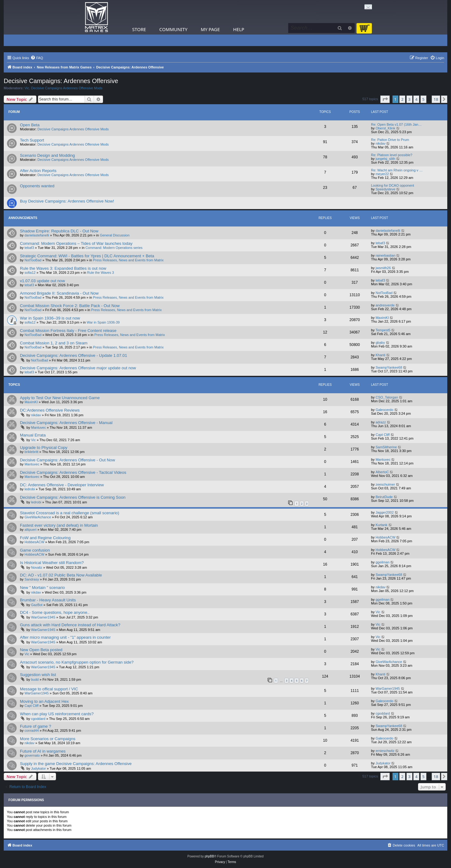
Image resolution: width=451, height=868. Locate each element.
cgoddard (38, 719)
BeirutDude (384, 497)
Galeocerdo (385, 410)
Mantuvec (39, 427)
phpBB (209, 856)
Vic (27, 88)
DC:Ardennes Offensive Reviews (50, 410)
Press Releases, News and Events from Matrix (128, 260)
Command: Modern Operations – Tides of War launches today (76, 243)
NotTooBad (33, 260)
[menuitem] (37, 58)
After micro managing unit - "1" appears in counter (65, 637)
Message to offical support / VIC (49, 689)
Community (173, 29)
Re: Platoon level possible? (392, 155)
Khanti (381, 355)
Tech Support (32, 140)
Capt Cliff (383, 435)
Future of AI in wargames (43, 751)
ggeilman (383, 562)
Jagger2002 (385, 512)
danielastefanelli (37, 235)
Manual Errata (33, 435)
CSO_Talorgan (387, 397)
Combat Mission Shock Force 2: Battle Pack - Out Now (70, 306)
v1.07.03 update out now (42, 281)
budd (35, 679)
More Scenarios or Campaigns (48, 739)
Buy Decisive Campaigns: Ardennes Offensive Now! (67, 201)
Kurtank (382, 525)
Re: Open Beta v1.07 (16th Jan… (396, 124)
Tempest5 (383, 330)
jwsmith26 (383, 268)
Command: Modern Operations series (114, 248)
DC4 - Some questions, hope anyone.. (55, 612)
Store (139, 29)
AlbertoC (382, 472)
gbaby (380, 343)
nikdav (381, 143)
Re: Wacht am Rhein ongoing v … (397, 170)
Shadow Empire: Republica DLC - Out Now (59, 231)
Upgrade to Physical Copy (44, 448)
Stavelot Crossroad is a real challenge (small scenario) (70, 513)
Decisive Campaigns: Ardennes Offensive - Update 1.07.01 (73, 355)
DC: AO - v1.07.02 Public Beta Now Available (61, 575)
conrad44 (32, 730)
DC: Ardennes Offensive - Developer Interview (62, 485)
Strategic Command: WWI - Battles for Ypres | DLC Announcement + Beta (87, 256)
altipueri (31, 530)
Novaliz (37, 567)
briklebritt (32, 452)
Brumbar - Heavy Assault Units (48, 600)
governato (32, 755)
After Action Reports (38, 171)
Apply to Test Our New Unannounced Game (60, 398)
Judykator (39, 768)
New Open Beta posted (41, 650)
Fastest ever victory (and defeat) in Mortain (59, 525)
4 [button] (416, 99)
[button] (385, 99)
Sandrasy (32, 579)
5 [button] (423, 99)
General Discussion (115, 235)
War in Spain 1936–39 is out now (50, 318)
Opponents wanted (37, 186)
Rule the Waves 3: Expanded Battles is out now (63, 268)
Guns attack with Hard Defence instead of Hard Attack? (70, 625)
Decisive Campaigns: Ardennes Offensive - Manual (66, 423)
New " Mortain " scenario (42, 588)
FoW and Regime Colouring (45, 538)
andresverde (385, 305)
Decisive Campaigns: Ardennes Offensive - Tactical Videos (73, 472)
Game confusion (35, 550)
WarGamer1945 (43, 617)
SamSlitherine (386, 447)
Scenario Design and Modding (47, 155)
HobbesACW (35, 542)
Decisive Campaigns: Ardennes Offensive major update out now (78, 368)
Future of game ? (35, 726)
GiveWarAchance (38, 517)
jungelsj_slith (385, 159)
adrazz (381, 422)
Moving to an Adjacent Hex (44, 701)
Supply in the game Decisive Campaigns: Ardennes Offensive (76, 764)
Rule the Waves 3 (101, 273)
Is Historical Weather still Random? (52, 563)
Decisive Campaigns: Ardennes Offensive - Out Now (67, 460)
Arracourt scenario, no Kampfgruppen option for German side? (77, 662)
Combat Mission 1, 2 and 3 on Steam (54, 343)
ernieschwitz (385, 751)
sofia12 (30, 273)
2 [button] (402, 99)
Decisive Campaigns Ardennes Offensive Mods (67, 88)
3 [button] (409, 99)
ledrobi (30, 489)
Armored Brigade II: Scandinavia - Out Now (59, 293)
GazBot (37, 605)
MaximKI (382, 318)
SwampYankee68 (389, 367)
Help (239, 29)
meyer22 (382, 174)
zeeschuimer (385, 484)
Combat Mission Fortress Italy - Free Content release (68, 331)
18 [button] (436, 99)
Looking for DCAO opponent (392, 185)
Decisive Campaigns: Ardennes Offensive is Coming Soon (73, 497)
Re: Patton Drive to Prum (390, 140)
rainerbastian (386, 255)
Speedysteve (386, 189)
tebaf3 (29, 248)
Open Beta (30, 125)
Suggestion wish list (38, 675)
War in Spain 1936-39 (103, 322)
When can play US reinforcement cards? (57, 714)
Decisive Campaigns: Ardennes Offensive (61, 81)
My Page (210, 29)
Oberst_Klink (385, 128)
